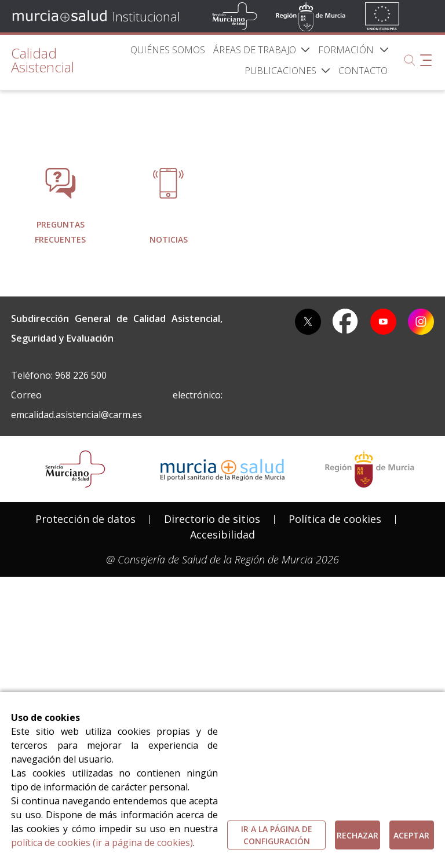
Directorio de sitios (212, 634)
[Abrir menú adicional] (426, 60)
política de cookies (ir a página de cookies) (102, 843)
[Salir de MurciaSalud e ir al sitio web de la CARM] (370, 584)
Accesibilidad (222, 650)
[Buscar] (410, 60)
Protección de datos (85, 634)
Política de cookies (335, 634)
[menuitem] (168, 50)
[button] (384, 50)
